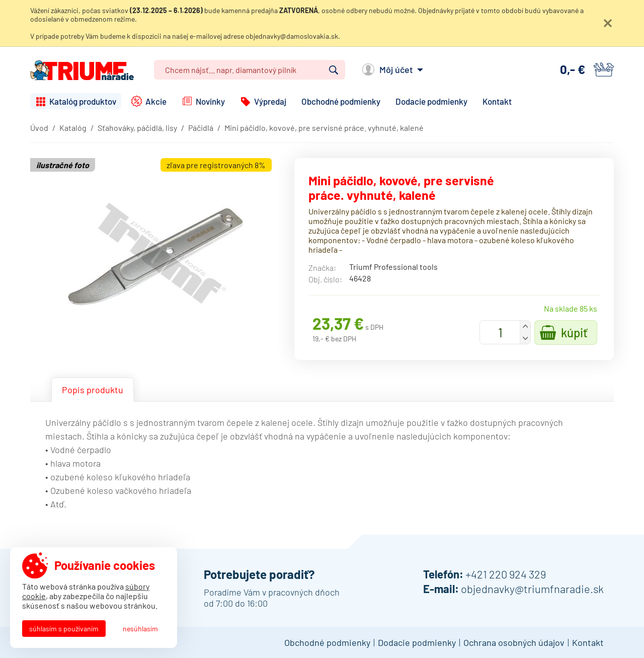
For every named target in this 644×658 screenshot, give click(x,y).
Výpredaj (270, 101)
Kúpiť (574, 333)
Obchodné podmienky (341, 101)
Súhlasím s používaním (64, 629)
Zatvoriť (608, 23)
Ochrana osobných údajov (514, 642)
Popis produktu (93, 390)
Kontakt (497, 101)
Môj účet (396, 69)
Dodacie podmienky (431, 101)
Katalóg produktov (83, 101)
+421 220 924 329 (506, 574)
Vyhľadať (334, 70)
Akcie (156, 101)
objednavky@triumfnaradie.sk (532, 589)
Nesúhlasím (140, 629)
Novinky (210, 101)
